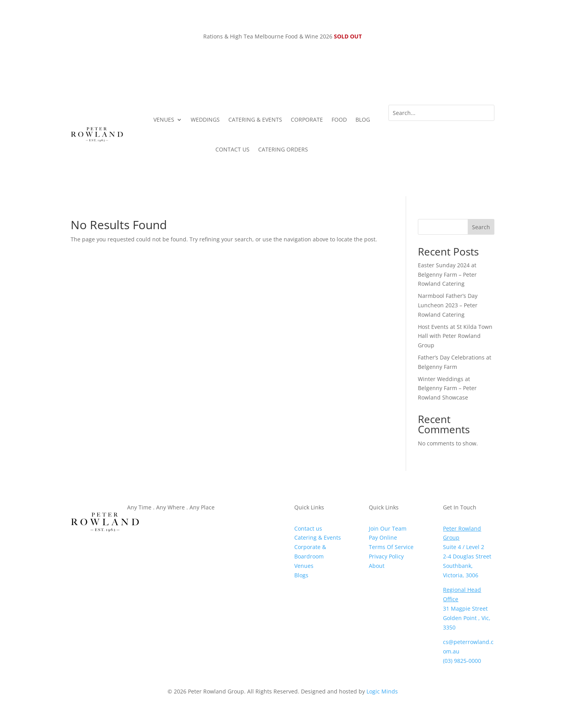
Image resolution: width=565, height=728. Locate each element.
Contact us (308, 528)
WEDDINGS (205, 120)
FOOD (339, 120)
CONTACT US (232, 149)
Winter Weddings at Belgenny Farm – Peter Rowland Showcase (447, 388)
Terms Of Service (391, 547)
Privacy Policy (386, 556)
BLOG (363, 120)
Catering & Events (318, 537)
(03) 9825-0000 (462, 661)
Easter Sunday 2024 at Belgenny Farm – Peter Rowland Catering (447, 275)
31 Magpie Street (465, 608)
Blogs (301, 575)
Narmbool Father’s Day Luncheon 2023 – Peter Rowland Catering (448, 305)
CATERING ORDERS (283, 149)
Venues (304, 566)
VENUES (164, 120)
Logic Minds (382, 691)
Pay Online (383, 537)
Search (481, 227)
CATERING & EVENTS (255, 120)
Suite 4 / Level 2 (464, 547)
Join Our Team (388, 528)
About (377, 566)
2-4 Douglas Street (467, 556)
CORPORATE (307, 120)
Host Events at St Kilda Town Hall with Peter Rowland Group (455, 336)
